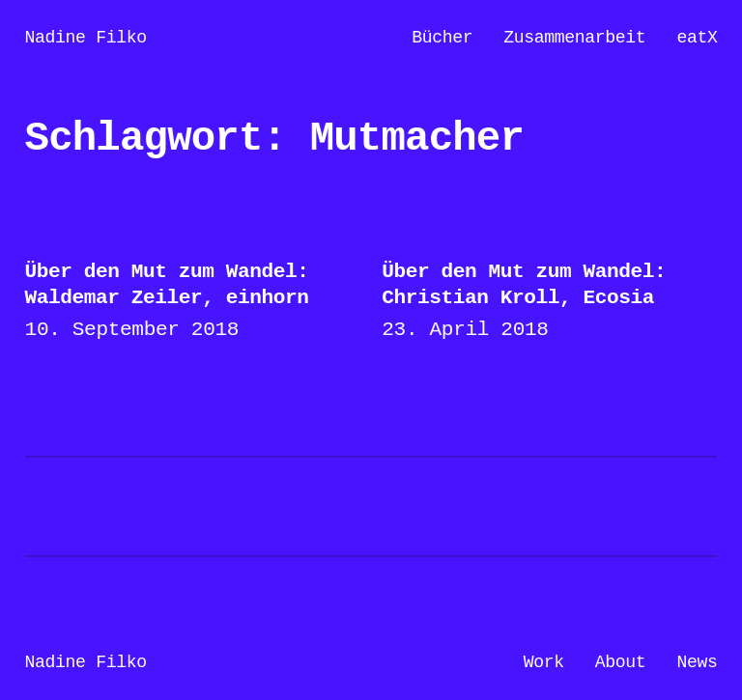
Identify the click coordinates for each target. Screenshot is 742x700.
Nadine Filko (86, 38)
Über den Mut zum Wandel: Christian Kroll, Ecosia (524, 284)
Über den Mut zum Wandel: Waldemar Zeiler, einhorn (167, 284)
